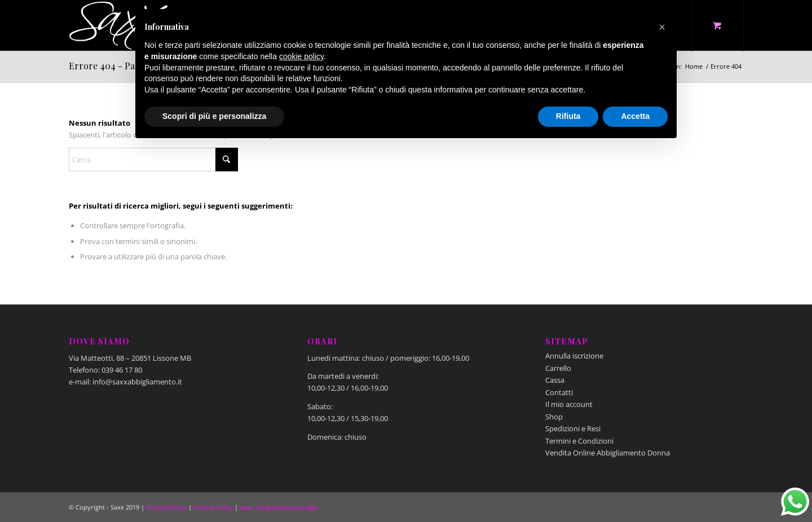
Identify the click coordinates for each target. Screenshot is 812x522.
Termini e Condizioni (579, 441)
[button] (662, 27)
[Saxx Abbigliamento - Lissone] (120, 25)
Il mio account (569, 404)
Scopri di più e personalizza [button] (214, 116)
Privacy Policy (166, 507)
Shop (554, 417)
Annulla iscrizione (574, 356)
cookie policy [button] (301, 56)
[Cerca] (153, 160)
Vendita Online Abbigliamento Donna (608, 453)
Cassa (555, 380)
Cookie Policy (213, 507)
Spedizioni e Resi (573, 428)
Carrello (558, 368)
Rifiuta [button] (568, 116)
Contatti (559, 392)
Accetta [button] (635, 116)
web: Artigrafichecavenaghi (279, 507)
